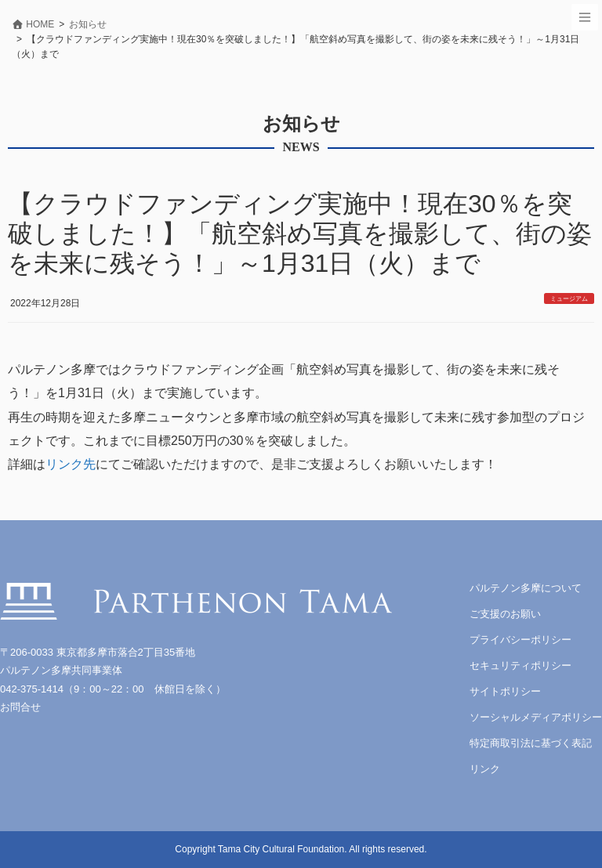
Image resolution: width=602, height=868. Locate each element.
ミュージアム (569, 299)
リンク (485, 769)
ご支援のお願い (505, 614)
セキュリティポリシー (520, 665)
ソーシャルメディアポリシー (536, 717)
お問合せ (20, 707)
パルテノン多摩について (526, 588)
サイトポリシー (505, 691)
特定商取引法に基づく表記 (531, 743)
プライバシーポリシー (520, 640)
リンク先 (71, 464)
